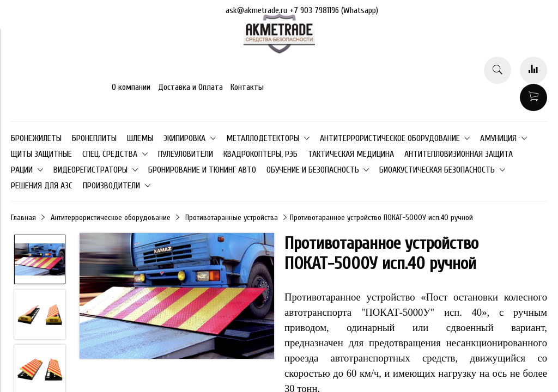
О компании (131, 87)
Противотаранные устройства (232, 218)
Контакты (247, 87)
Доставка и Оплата (190, 87)
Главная (23, 218)
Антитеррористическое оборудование (111, 218)
